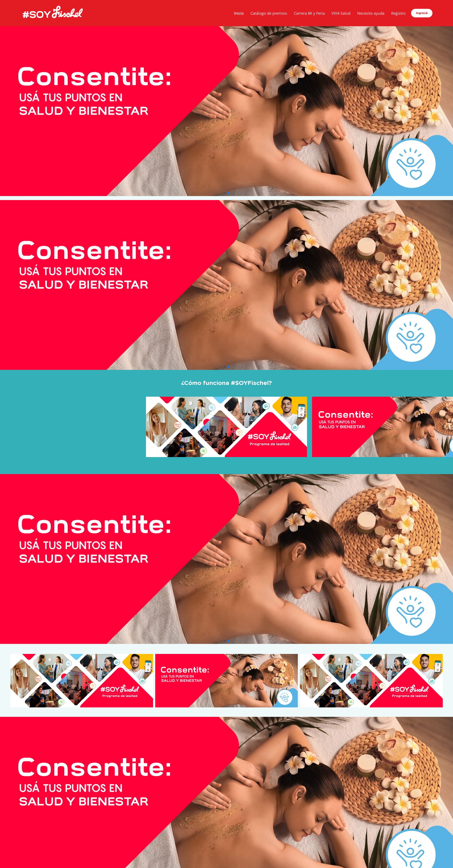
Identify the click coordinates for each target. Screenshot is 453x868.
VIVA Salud (341, 13)
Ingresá (422, 13)
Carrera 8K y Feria (309, 13)
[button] (225, 193)
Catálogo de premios (269, 13)
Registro (398, 13)
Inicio (239, 13)
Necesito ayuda (371, 13)
